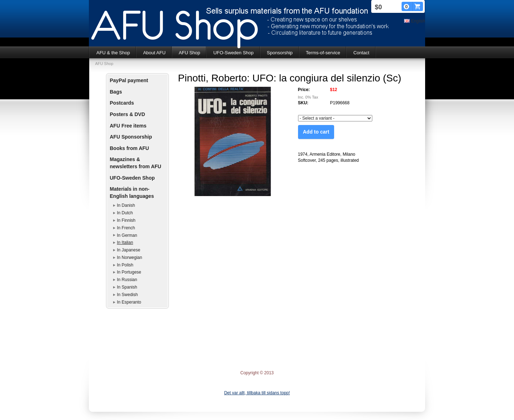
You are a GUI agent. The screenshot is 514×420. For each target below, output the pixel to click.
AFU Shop (190, 53)
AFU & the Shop (113, 53)
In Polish (125, 265)
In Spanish (127, 287)
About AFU (154, 53)
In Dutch (125, 213)
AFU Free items (128, 126)
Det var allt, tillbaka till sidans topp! (257, 393)
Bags (116, 92)
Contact (361, 53)
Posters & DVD (128, 114)
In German (127, 235)
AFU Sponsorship (131, 137)
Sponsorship (280, 53)
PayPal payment (129, 80)
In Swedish (128, 295)
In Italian (125, 242)
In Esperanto (129, 302)
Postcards (122, 103)
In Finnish (126, 220)
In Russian (127, 280)
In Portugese (129, 272)
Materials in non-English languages (132, 192)
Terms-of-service (323, 53)
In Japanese (129, 250)
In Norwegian (130, 257)
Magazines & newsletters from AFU (136, 163)
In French (126, 228)
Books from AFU (130, 148)
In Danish (126, 205)
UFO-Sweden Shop (234, 53)
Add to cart (316, 132)
